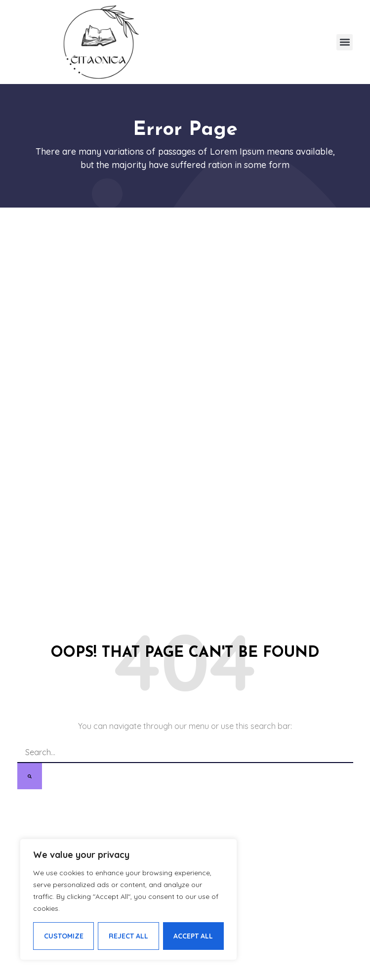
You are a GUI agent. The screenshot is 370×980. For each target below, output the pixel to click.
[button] (345, 42)
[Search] (30, 776)
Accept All (193, 936)
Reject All (128, 936)
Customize (64, 936)
